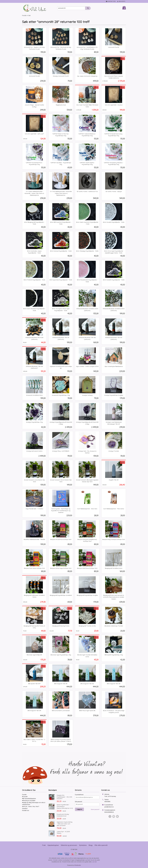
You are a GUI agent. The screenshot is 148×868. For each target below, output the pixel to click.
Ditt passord (78, 802)
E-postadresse (79, 795)
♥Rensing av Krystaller (29, 801)
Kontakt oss (26, 810)
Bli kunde (25, 797)
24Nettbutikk (77, 865)
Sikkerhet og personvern (69, 845)
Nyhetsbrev (83, 845)
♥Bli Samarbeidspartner (29, 799)
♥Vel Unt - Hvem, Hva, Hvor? (31, 806)
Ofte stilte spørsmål (101, 845)
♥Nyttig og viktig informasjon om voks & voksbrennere (34, 804)
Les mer (94, 862)
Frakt (44, 845)
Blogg (91, 845)
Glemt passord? (95, 809)
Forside (24, 15)
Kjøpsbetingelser (53, 845)
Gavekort (25, 808)
